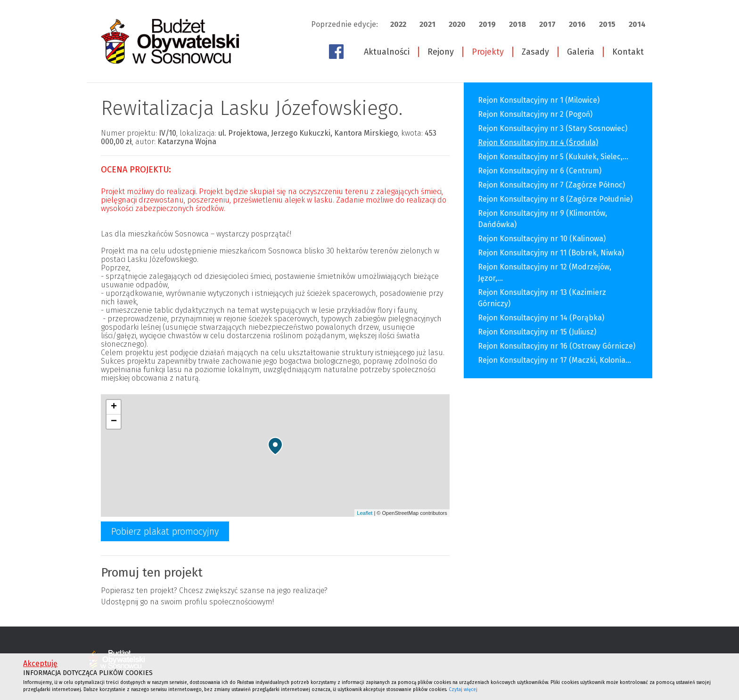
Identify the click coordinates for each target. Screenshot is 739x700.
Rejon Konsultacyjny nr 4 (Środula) (538, 142)
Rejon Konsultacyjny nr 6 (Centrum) (540, 171)
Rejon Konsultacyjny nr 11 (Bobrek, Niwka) (551, 253)
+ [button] (114, 407)
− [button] (114, 422)
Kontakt (628, 52)
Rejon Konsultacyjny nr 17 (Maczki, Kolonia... (554, 360)
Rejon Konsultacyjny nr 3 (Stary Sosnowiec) (553, 128)
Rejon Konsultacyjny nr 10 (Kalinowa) (542, 239)
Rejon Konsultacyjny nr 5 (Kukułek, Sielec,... (553, 157)
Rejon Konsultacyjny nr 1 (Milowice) (539, 100)
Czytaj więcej (463, 690)
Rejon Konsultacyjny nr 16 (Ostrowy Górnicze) (557, 346)
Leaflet (365, 513)
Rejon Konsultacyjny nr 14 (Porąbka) (541, 318)
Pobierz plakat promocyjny (165, 531)
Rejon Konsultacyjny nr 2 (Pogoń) (535, 114)
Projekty (488, 52)
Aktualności (387, 52)
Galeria (581, 52)
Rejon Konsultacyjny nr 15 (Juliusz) (537, 332)
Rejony (441, 52)
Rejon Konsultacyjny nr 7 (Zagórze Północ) (551, 185)
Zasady (535, 52)
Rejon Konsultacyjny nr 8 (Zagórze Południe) (555, 199)
